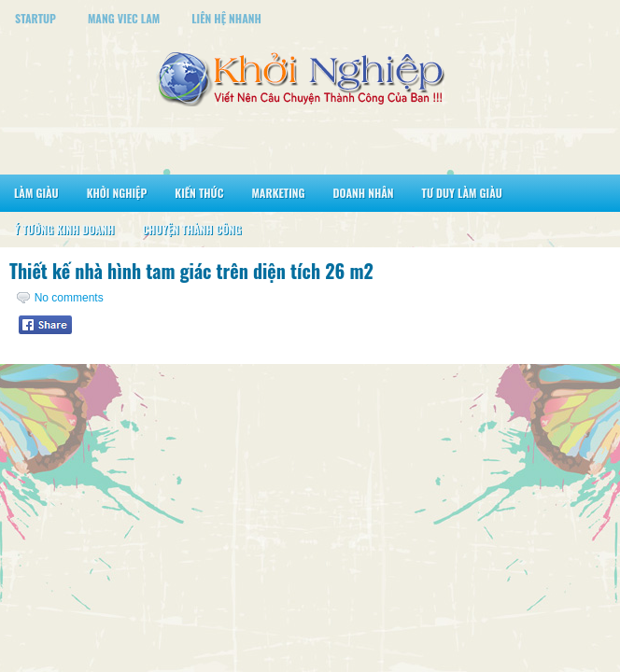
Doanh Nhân (364, 193)
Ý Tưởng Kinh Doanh (64, 229)
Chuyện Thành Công (191, 229)
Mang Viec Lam (124, 18)
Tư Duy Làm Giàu (462, 193)
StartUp (35, 18)
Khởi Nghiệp (117, 193)
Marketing (278, 193)
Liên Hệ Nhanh (226, 18)
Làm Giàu (36, 193)
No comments (69, 298)
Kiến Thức (199, 193)
